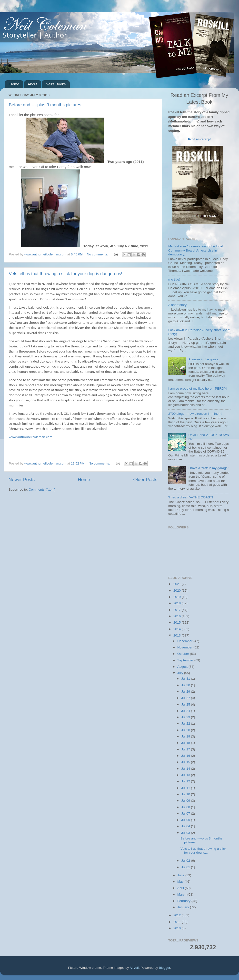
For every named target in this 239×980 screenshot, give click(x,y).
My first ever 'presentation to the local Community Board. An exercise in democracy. (195, 250)
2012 (178, 915)
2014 (178, 629)
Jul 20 (186, 730)
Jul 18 (186, 743)
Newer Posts (22, 480)
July (181, 673)
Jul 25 (186, 704)
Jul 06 (186, 820)
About (33, 84)
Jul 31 (186, 679)
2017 (178, 610)
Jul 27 (186, 698)
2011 (178, 922)
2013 (178, 635)
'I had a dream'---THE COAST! (191, 497)
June (181, 875)
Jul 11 (186, 788)
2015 (178, 622)
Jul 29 (186, 692)
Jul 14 (186, 769)
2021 (178, 584)
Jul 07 (186, 813)
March (182, 894)
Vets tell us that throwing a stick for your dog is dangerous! (65, 274)
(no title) (174, 279)
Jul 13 (186, 775)
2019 (178, 597)
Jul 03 (186, 833)
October (184, 654)
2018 (178, 603)
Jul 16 (186, 756)
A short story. (178, 305)
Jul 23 (186, 717)
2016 (178, 616)
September (186, 660)
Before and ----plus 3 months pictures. (46, 105)
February (184, 901)
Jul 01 (186, 867)
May (181, 882)
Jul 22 (186, 723)
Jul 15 (186, 762)
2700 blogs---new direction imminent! (195, 414)
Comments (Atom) (42, 490)
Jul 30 (186, 685)
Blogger (165, 968)
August (183, 667)
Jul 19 (186, 736)
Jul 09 (186, 801)
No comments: (98, 254)
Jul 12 (186, 781)
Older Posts (145, 480)
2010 (178, 928)
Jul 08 (186, 807)
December (185, 641)
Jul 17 (186, 749)
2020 (178, 591)
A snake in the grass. (204, 359)
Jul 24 (186, 711)
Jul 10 (186, 794)
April (181, 888)
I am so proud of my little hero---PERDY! (198, 389)
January (184, 907)
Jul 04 (186, 826)
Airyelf (134, 968)
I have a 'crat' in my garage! (208, 468)
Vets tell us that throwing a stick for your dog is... (203, 851)
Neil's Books (56, 84)
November (185, 647)
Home (14, 84)
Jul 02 (186, 861)
